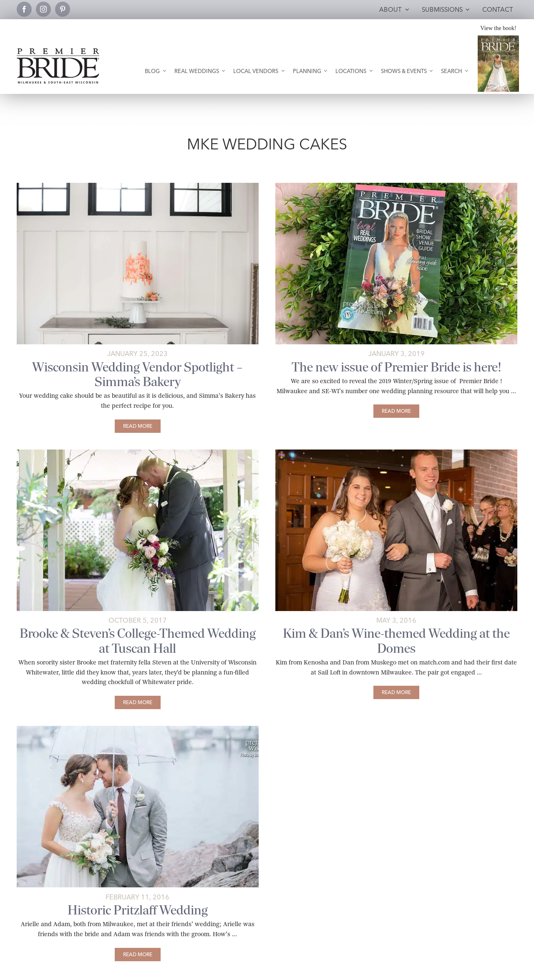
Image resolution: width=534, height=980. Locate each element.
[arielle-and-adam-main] (138, 729)
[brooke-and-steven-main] (138, 453)
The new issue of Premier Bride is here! (397, 367)
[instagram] (43, 9)
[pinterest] (63, 9)
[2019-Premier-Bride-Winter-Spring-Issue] (396, 186)
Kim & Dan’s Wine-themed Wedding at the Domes (396, 641)
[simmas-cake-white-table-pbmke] (138, 186)
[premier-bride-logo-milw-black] (58, 52)
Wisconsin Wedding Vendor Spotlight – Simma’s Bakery (137, 374)
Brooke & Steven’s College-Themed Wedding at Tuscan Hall (138, 641)
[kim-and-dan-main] (396, 453)
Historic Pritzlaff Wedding (138, 910)
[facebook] (24, 9)
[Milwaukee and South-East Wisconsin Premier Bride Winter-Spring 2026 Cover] (498, 39)
